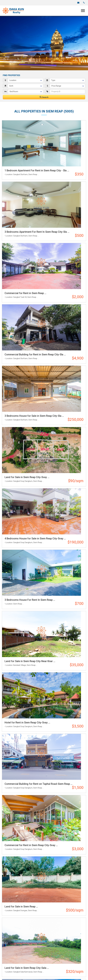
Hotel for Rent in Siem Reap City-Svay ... (27, 723)
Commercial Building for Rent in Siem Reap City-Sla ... (35, 354)
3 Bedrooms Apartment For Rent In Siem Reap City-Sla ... (37, 232)
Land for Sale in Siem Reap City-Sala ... (27, 968)
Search (44, 97)
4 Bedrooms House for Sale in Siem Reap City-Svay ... (35, 538)
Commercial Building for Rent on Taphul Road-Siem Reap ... (39, 784)
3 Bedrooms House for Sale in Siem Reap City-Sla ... (34, 416)
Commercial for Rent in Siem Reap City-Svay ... (31, 845)
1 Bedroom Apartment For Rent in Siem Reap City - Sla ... (37, 170)
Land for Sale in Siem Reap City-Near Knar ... (30, 661)
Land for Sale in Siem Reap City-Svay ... (27, 477)
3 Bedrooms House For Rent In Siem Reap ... (30, 600)
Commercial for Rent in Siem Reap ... (25, 293)
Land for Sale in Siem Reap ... (21, 907)
